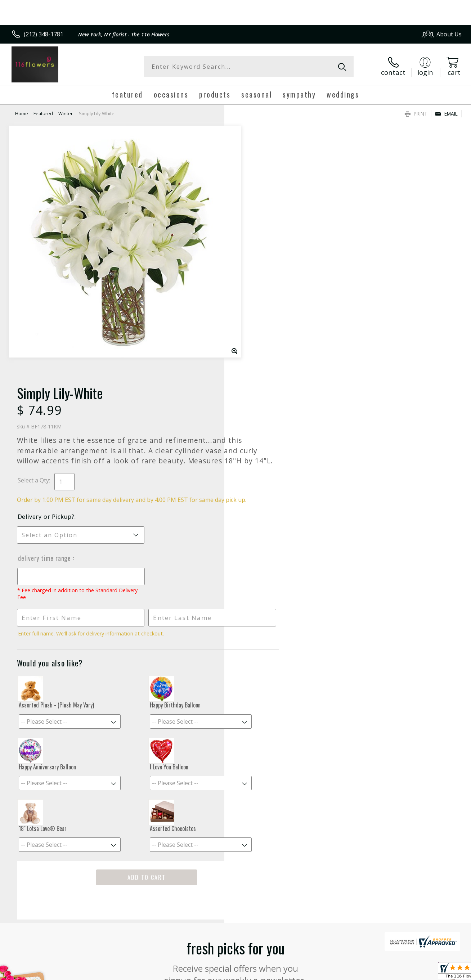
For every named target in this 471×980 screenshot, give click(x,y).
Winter (66, 113)
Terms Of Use (304, 973)
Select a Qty (252, 230)
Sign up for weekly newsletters (236, 763)
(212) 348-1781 (44, 34)
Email (446, 114)
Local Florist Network (397, 973)
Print (416, 114)
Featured (43, 113)
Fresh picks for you (236, 719)
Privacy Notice (346, 973)
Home (22, 113)
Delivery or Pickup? (265, 274)
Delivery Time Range (264, 316)
